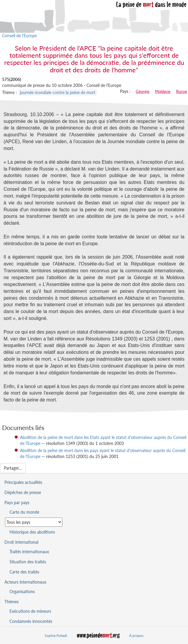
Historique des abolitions (32, 532)
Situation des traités (28, 562)
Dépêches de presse (23, 492)
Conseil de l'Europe (19, 36)
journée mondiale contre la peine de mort (58, 92)
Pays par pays (17, 502)
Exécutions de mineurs (30, 611)
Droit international (21, 542)
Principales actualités (23, 482)
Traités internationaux (29, 552)
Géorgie (143, 91)
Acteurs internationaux (25, 582)
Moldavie (163, 91)
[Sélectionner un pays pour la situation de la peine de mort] (34, 522)
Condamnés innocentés (31, 621)
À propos (136, 636)
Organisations (22, 591)
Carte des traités (24, 572)
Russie (182, 91)
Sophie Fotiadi (56, 636)
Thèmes (12, 602)
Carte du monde (24, 512)
